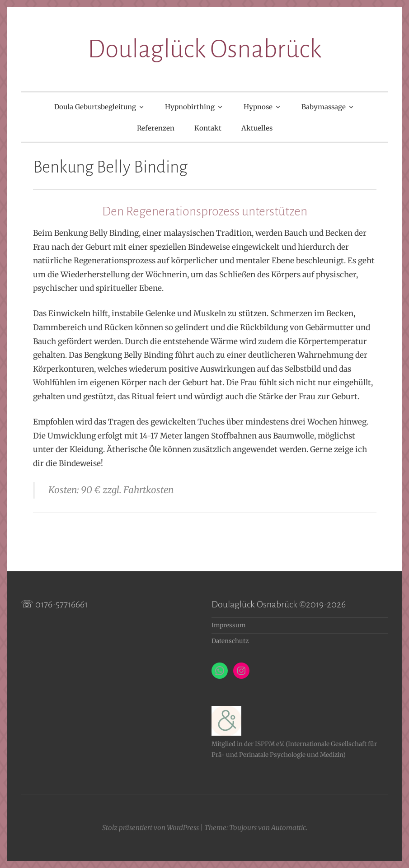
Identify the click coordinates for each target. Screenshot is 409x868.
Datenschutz (230, 641)
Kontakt (208, 128)
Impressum (228, 625)
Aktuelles (257, 128)
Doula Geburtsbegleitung (95, 107)
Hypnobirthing (190, 107)
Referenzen (156, 128)
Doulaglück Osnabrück (204, 49)
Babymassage (324, 107)
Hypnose (258, 107)
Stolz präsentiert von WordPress (150, 828)
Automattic (289, 828)
